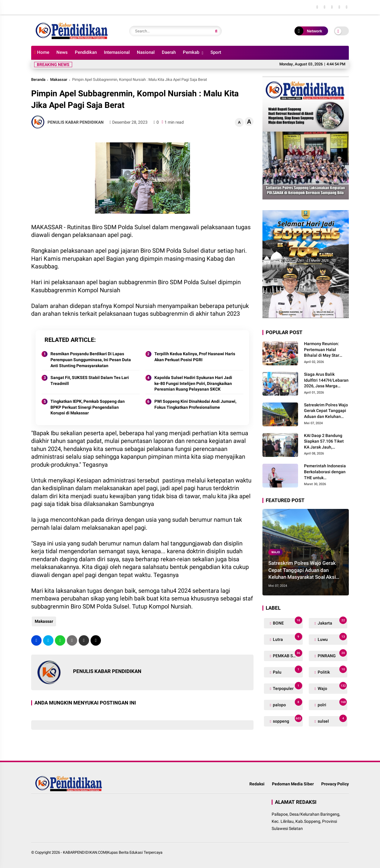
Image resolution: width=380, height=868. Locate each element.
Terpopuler (287, 687)
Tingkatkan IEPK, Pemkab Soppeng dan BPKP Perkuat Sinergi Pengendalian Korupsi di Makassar (88, 407)
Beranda (38, 80)
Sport (216, 52)
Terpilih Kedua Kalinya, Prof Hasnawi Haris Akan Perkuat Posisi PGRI (195, 357)
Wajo (276, 552)
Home (42, 52)
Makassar (59, 80)
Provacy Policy (335, 784)
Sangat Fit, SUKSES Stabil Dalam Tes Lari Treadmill (90, 380)
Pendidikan (86, 52)
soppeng (287, 720)
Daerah (169, 52)
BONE (287, 622)
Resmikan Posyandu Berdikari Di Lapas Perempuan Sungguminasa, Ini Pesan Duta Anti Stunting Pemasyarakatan (91, 360)
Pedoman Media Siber (293, 784)
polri (332, 703)
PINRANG (332, 654)
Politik (332, 671)
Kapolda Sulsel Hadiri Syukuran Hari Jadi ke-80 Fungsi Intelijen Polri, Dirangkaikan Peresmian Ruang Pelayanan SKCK (193, 383)
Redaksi (257, 784)
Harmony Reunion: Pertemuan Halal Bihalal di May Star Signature (322, 350)
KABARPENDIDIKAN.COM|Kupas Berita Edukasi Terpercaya (113, 852)
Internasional (117, 52)
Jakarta (332, 622)
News (62, 52)
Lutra (287, 638)
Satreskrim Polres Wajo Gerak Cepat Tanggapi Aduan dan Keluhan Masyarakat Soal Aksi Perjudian (326, 411)
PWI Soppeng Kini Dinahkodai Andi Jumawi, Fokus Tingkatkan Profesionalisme (195, 404)
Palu (287, 671)
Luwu (332, 638)
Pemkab (191, 52)
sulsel (332, 720)
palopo (287, 703)
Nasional (146, 52)
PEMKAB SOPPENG (287, 654)
